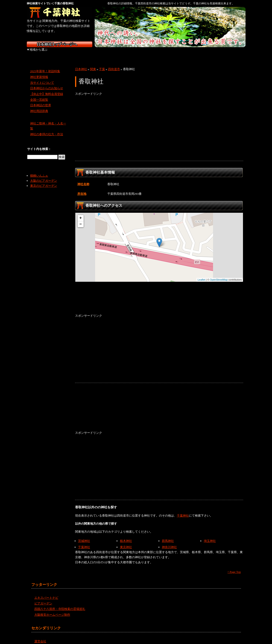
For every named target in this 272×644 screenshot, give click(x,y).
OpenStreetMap (219, 275)
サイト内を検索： (39, 144)
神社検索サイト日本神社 (60, 44)
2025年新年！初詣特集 (45, 66)
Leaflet (201, 275)
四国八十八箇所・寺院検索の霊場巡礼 (60, 604)
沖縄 (233, 53)
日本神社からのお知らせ (47, 83)
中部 (111, 53)
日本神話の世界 (41, 100)
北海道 (39, 53)
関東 (87, 53)
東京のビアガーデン (44, 181)
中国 (160, 53)
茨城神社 (84, 536)
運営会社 (40, 636)
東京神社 (126, 542)
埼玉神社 (210, 536)
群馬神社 (168, 536)
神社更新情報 (39, 72)
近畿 (136, 53)
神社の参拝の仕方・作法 (47, 129)
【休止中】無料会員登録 (47, 89)
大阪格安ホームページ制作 (52, 610)
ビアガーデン (43, 598)
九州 (208, 53)
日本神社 (81, 64)
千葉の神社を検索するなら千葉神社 (60, 13)
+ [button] (81, 213)
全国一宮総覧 (39, 95)
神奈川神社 (169, 542)
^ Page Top (234, 567)
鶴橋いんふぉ (39, 171)
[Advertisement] (159, 124)
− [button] (81, 219)
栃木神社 (126, 536)
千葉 (102, 64)
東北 (63, 53)
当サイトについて (42, 77)
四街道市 (114, 64)
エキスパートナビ (46, 593)
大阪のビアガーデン (44, 176)
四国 (184, 53)
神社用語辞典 (39, 106)
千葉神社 (183, 510)
